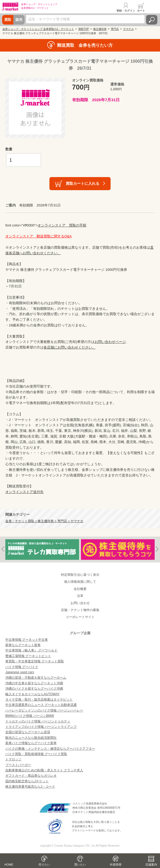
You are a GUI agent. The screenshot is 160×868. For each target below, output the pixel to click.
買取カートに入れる (83, 183)
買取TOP (84, 29)
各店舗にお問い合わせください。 (70, 347)
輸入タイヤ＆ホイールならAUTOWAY (32, 694)
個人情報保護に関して (80, 582)
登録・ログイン (126, 11)
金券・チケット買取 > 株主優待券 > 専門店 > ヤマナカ (44, 521)
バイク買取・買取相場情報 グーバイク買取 (36, 754)
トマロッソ (13, 759)
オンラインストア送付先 (24, 492)
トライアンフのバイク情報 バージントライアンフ (41, 727)
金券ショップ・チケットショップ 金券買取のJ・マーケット (38, 29)
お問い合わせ (80, 603)
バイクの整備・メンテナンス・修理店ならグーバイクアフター (50, 749)
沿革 (80, 596)
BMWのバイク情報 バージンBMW (30, 716)
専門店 (115, 29)
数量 (9, 149)
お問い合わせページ (110, 342)
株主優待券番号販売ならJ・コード (30, 787)
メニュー (153, 7)
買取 (8, 20)
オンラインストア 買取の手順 (62, 225)
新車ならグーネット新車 (23, 645)
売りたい (44, 865)
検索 (152, 20)
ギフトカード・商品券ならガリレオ (31, 776)
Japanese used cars (20, 672)
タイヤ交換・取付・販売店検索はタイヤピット (39, 699)
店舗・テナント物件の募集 (80, 610)
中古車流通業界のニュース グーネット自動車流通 (41, 705)
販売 (19, 20)
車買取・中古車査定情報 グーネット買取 (35, 661)
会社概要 (80, 589)
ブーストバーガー (18, 765)
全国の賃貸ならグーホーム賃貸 (28, 732)
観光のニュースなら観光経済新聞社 (31, 738)
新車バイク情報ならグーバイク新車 (31, 743)
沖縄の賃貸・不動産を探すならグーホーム (36, 678)
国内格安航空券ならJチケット (27, 781)
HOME (9, 865)
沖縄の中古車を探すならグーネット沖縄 (34, 683)
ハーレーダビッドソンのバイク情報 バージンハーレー (44, 710)
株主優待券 (100, 29)
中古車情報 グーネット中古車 (27, 640)
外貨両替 (116, 865)
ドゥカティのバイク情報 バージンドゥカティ (38, 721)
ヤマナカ (128, 29)
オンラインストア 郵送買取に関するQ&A (38, 236)
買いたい (80, 865)
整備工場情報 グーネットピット (28, 656)
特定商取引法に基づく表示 (80, 575)
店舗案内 (151, 865)
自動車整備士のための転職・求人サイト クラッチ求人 (44, 770)
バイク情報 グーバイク (22, 667)
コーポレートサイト (80, 617)
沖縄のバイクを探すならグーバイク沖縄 (34, 689)
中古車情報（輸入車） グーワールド (31, 650)
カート (141, 11)
